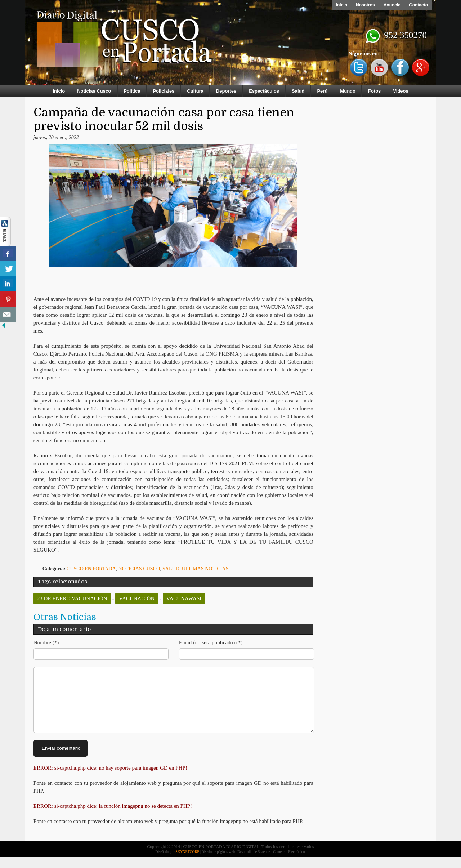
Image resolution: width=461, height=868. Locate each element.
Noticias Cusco (94, 91)
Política (132, 91)
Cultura (195, 91)
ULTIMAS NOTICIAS (205, 569)
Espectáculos (264, 91)
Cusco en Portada (91, 569)
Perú (322, 91)
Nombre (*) (46, 642)
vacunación (137, 598)
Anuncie (392, 5)
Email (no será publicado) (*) (211, 642)
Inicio (342, 5)
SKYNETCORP (187, 862)
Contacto (419, 5)
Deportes (226, 91)
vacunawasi (184, 598)
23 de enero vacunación (72, 598)
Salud (298, 91)
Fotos (374, 91)
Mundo (348, 91)
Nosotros (365, 5)
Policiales (164, 91)
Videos (400, 91)
